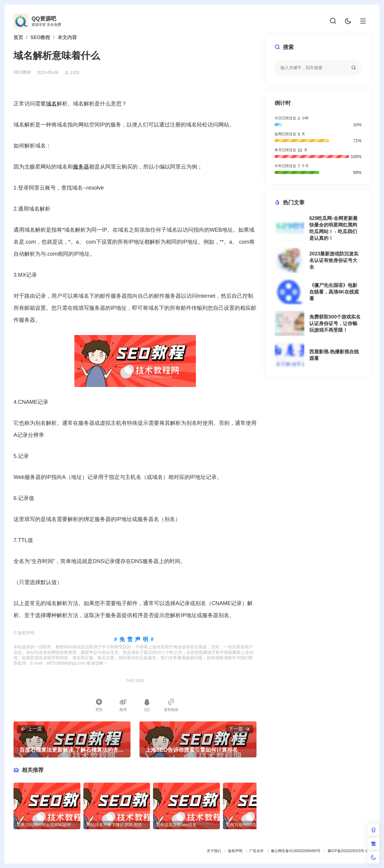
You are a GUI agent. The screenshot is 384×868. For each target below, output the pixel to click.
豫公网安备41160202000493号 (296, 851)
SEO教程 (22, 72)
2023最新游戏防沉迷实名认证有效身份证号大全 (334, 260)
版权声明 (235, 851)
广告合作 (256, 851)
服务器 (81, 167)
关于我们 (214, 851)
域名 (51, 104)
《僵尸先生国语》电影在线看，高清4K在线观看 (334, 292)
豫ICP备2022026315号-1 (348, 851)
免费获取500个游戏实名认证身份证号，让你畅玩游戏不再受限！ (335, 323)
